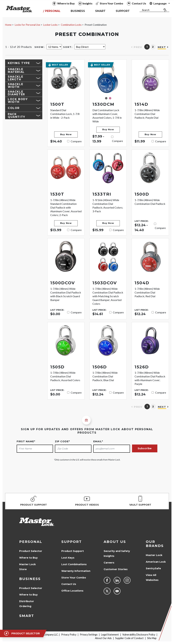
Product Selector (31, 551)
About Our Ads (103, 638)
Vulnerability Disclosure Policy (139, 635)
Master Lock (154, 555)
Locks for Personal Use (28, 25)
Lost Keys (68, 558)
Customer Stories (116, 569)
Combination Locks (71, 25)
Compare (76, 141)
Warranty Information (76, 571)
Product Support (73, 551)
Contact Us (69, 584)
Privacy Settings (89, 635)
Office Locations (72, 591)
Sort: (68, 47)
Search (145, 10)
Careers (109, 563)
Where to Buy (28, 558)
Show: (40, 47)
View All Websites (152, 578)
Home (8, 25)
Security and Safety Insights (117, 554)
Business (30, 579)
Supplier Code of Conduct (129, 638)
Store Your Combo (74, 578)
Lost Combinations (74, 564)
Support (72, 542)
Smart (27, 616)
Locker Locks (50, 25)
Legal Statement (110, 635)
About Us (115, 542)
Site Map (152, 638)
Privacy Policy (69, 635)
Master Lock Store (27, 567)
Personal (31, 542)
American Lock (156, 562)
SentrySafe (153, 568)
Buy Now (66, 134)
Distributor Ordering (27, 604)
